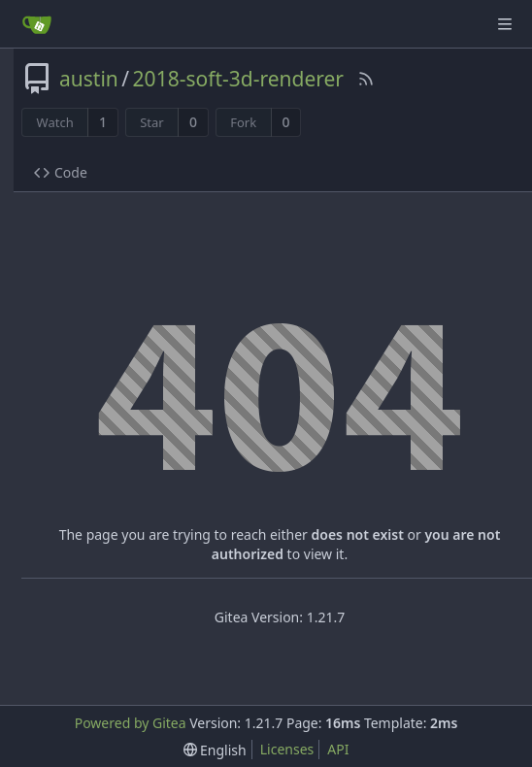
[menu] (215, 750)
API (338, 749)
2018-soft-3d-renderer (238, 79)
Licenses (287, 749)
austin (89, 79)
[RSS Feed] (366, 79)
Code (61, 172)
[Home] (37, 24)
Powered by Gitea (131, 723)
